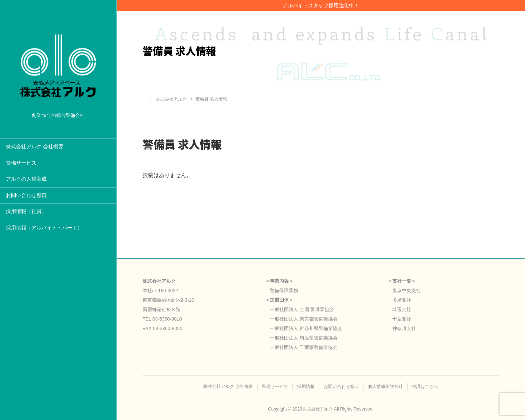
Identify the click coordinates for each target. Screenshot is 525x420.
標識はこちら (425, 386)
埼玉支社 (402, 309)
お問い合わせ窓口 (26, 195)
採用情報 (306, 386)
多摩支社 (402, 300)
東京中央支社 (407, 291)
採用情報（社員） (26, 211)
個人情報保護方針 (386, 386)
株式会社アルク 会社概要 (35, 147)
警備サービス (21, 163)
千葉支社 (402, 319)
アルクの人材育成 (26, 179)
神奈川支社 (404, 328)
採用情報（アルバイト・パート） (44, 228)
